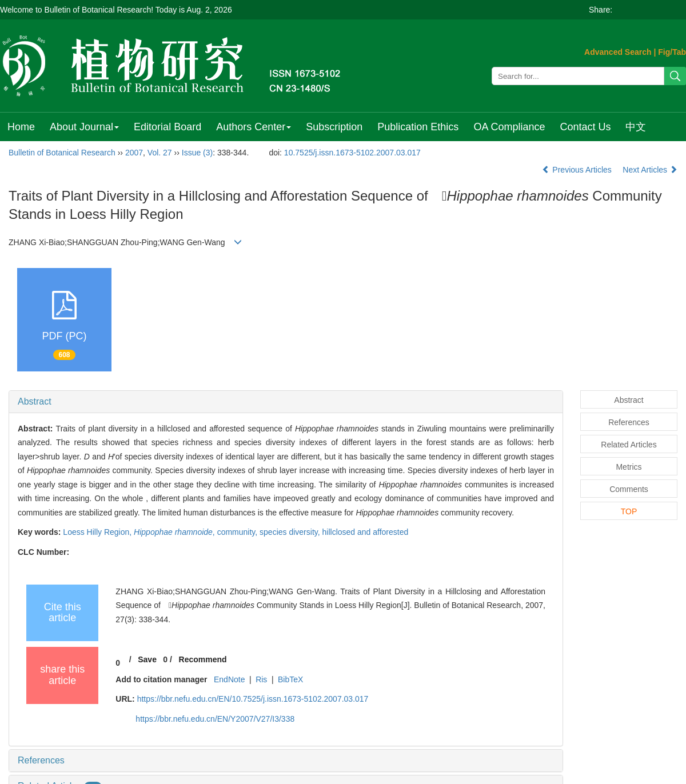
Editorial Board (167, 127)
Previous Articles (578, 170)
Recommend (203, 659)
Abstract (35, 401)
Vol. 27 (160, 153)
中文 (636, 127)
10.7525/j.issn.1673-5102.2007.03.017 (352, 153)
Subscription (334, 127)
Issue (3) (197, 153)
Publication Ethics (418, 127)
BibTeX (290, 679)
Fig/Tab (672, 52)
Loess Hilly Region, (98, 532)
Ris (261, 679)
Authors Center (254, 127)
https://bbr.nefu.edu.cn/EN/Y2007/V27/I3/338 (215, 719)
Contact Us (585, 127)
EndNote (229, 679)
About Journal (84, 127)
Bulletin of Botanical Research (62, 153)
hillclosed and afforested (366, 532)
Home (21, 127)
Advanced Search (618, 52)
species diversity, (291, 532)
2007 (134, 153)
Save (147, 659)
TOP (629, 511)
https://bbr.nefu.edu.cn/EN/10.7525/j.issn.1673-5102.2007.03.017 (253, 699)
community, (238, 532)
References (41, 760)
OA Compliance (509, 127)
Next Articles (650, 170)
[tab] (286, 402)
